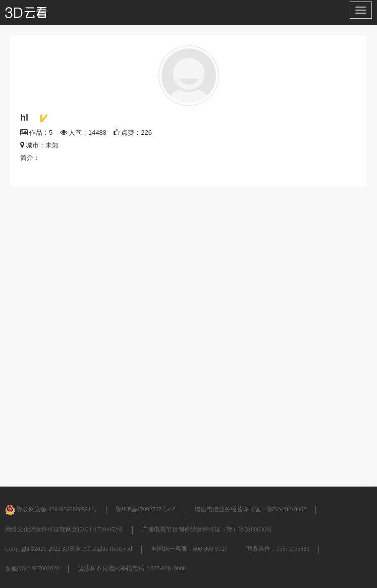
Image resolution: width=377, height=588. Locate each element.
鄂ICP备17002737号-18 (146, 509)
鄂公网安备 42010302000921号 (51, 509)
